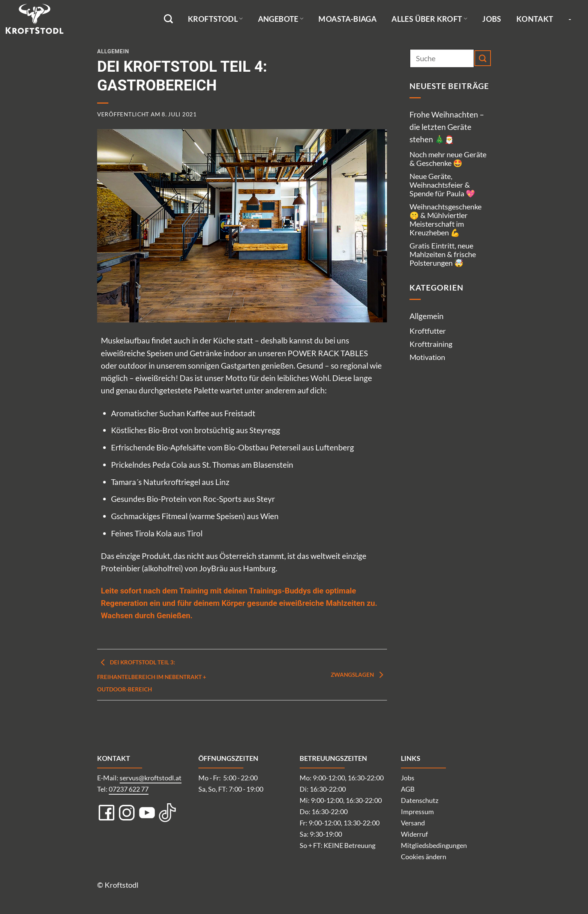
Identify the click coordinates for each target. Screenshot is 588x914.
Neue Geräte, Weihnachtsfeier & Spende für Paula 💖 (442, 185)
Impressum (417, 812)
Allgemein (113, 51)
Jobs (492, 19)
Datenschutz (420, 800)
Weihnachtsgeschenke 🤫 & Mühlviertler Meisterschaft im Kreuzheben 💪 (445, 219)
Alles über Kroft (429, 19)
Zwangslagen (359, 675)
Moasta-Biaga (347, 19)
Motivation (427, 357)
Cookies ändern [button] (424, 857)
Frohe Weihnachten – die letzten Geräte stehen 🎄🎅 (447, 127)
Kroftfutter (428, 331)
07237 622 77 (129, 789)
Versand (413, 823)
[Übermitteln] (483, 58)
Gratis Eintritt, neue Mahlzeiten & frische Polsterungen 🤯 (443, 254)
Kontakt (535, 19)
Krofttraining (431, 344)
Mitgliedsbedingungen (434, 845)
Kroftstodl (215, 19)
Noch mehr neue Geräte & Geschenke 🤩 (448, 159)
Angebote (281, 19)
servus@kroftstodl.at (151, 778)
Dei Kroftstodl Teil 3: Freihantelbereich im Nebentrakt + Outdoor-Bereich (152, 676)
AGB (408, 789)
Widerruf (414, 834)
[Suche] (168, 19)
